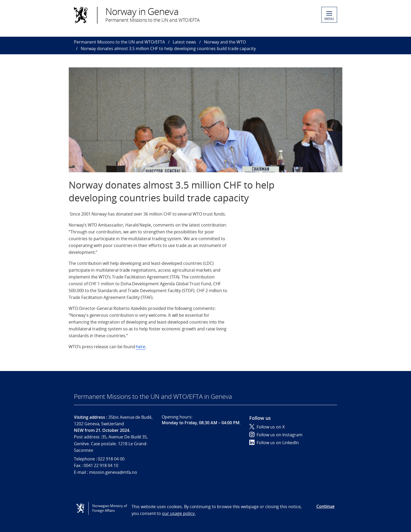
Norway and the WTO (225, 42)
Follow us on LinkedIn (274, 443)
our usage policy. (179, 513)
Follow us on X (267, 427)
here (141, 347)
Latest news (184, 42)
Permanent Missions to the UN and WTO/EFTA (119, 42)
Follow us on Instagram (276, 435)
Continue (325, 506)
